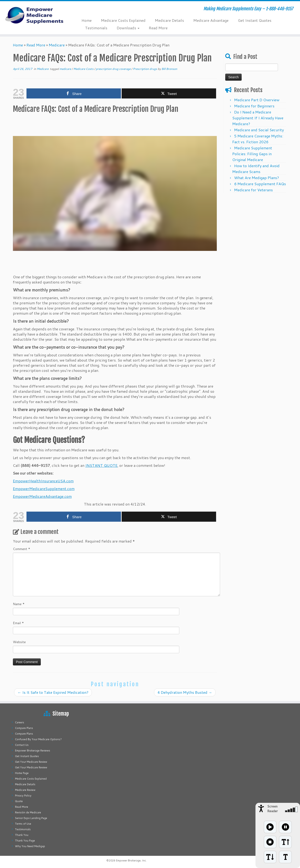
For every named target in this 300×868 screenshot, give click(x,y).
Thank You (22, 835)
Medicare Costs (84, 69)
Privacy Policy (23, 796)
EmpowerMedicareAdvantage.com (42, 496)
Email (18, 623)
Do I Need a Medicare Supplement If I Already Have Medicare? (258, 118)
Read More (158, 28)
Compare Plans (24, 728)
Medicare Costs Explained (123, 20)
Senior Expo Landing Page (31, 818)
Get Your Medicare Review (31, 762)
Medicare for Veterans (253, 190)
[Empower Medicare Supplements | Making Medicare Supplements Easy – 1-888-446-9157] (35, 15)
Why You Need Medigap (30, 846)
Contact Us (22, 745)
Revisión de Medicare (28, 812)
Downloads (128, 28)
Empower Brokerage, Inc (131, 860)
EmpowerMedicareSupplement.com (44, 489)
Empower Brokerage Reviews (33, 751)
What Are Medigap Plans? (257, 178)
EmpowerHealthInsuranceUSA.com (43, 481)
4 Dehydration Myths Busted (185, 692)
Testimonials (96, 28)
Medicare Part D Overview (257, 100)
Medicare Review (25, 790)
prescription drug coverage (114, 69)
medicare (66, 69)
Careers (20, 722)
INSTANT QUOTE (101, 465)
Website (19, 642)
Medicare (57, 45)
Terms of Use (23, 824)
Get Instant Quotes (255, 20)
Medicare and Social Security (259, 130)
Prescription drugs (145, 69)
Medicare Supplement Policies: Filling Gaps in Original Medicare (252, 154)
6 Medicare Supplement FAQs (260, 184)
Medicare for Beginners (254, 106)
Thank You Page (25, 841)
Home (87, 20)
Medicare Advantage (211, 20)
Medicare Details (169, 20)
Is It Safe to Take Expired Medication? (53, 692)
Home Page (22, 773)
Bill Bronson (169, 69)
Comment (22, 549)
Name (19, 604)
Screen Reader (272, 809)
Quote (19, 801)
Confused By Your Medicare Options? (38, 739)
